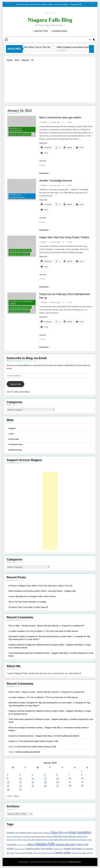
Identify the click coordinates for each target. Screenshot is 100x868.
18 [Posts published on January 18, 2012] (33, 782)
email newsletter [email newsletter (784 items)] (80, 832)
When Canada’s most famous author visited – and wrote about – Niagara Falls (49, 4)
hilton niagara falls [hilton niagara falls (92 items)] (29, 840)
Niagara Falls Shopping (20, 134)
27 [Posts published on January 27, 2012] (58, 786)
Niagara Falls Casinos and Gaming (21, 303)
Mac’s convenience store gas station (60, 117)
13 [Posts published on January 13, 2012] (58, 779)
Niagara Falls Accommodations (17, 196)
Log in (11, 434)
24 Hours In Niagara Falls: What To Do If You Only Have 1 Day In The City (40, 586)
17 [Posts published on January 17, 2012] (21, 782)
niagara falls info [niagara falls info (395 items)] (65, 844)
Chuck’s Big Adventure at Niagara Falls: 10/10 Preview (32, 596)
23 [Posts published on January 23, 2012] (8, 786)
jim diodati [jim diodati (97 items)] (50, 840)
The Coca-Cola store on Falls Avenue (62, 631)
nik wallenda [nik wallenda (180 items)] (88, 849)
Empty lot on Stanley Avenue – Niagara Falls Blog (30, 736)
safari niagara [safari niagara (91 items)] (37, 853)
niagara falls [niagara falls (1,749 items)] (45, 844)
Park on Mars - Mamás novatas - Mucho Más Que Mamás (33, 626)
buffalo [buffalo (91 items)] (17, 833)
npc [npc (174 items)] (8, 853)
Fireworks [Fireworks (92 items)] (10, 840)
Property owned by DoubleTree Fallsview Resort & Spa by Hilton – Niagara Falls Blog (45, 645)
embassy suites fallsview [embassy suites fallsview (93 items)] (14, 837)
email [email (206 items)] (65, 833)
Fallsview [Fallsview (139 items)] (49, 837)
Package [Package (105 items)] (18, 853)
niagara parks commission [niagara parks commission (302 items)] (39, 849)
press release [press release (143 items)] (27, 853)
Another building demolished (67, 736)
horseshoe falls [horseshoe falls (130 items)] (41, 840)
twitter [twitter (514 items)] (67, 852)
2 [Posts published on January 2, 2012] (8, 775)
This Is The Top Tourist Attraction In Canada (27, 602)
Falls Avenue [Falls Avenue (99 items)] (27, 837)
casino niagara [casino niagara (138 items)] (44, 833)
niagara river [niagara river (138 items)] (58, 849)
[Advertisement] (50, 81)
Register (12, 428)
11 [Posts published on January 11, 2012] (33, 779)
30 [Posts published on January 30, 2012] (8, 790)
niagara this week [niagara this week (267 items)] (73, 849)
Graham (44, 122)
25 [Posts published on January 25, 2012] (33, 786)
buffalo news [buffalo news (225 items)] (25, 833)
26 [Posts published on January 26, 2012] (45, 786)
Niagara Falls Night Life (20, 251)
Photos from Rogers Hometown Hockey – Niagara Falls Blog (35, 727)
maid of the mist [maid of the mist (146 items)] (60, 840)
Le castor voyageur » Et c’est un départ (25, 631)
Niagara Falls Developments (16, 130)
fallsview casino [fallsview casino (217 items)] (61, 836)
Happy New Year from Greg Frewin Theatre (64, 237)
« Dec (9, 796)
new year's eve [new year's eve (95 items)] (22, 845)
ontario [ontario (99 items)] (12, 853)
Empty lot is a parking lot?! (73, 626)
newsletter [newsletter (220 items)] (11, 845)
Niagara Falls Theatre (19, 254)
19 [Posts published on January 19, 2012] (45, 782)
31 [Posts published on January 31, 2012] (21, 790)
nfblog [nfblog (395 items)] (30, 844)
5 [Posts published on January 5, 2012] (45, 775)
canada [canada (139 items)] (35, 833)
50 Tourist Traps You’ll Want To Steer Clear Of (28, 607)
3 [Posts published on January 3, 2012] (20, 775)
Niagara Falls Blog (50, 20)
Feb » (16, 796)
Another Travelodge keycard (56, 181)
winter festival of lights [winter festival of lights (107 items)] (85, 853)
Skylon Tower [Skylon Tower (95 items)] (46, 853)
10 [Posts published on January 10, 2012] (21, 779)
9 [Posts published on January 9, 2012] (8, 779)
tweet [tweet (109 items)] (53, 853)
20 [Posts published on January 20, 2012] (58, 782)
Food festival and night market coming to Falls (39, 741)
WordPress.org (15, 450)
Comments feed (15, 445)
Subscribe (15, 384)
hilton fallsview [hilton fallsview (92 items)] (18, 840)
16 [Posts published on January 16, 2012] (8, 782)
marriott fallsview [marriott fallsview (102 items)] (82, 840)
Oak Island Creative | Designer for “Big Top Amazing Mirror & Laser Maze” (40, 636)
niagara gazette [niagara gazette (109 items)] (20, 849)
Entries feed (14, 439)
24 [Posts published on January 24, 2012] (21, 786)
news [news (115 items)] (90, 840)
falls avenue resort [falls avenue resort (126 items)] (38, 837)
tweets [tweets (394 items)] (59, 853)
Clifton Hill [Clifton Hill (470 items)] (56, 832)
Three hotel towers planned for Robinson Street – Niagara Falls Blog (38, 653)
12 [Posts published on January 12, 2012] (45, 779)
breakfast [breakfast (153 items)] (10, 833)
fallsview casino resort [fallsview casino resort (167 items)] (78, 836)
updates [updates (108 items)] (74, 853)
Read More (44, 173)
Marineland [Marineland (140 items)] (71, 840)
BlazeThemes (75, 862)
